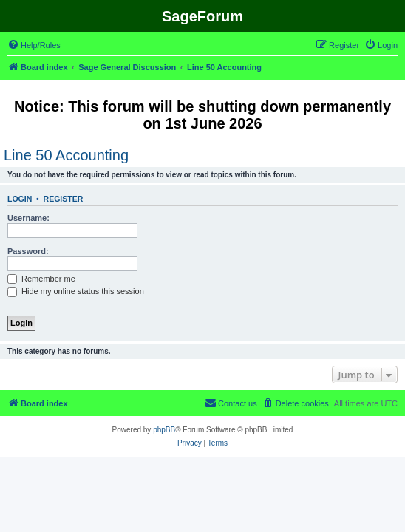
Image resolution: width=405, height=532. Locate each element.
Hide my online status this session (76, 291)
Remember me (41, 279)
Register (64, 199)
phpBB (164, 430)
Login (20, 199)
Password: (28, 251)
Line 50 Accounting (66, 155)
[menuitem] (34, 45)
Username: (28, 218)
